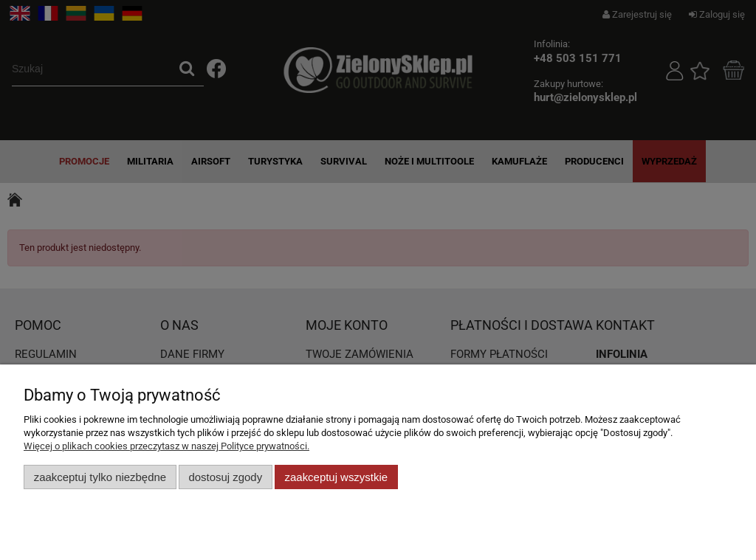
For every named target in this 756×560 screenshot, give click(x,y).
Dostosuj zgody (225, 477)
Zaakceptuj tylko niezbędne (100, 477)
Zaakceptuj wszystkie (336, 477)
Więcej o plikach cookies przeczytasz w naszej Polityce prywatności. (166, 446)
